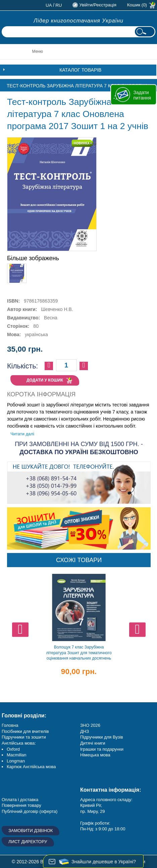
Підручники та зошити (24, 737)
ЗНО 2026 (90, 725)
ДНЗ (85, 731)
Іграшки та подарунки (102, 749)
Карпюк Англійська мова (31, 767)
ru (59, 5)
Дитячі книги (93, 743)
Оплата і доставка (20, 800)
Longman (16, 761)
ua (49, 5)
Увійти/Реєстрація (98, 5)
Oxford (13, 749)
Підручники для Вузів (102, 737)
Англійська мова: (19, 743)
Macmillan (17, 755)
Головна (10, 725)
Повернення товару (21, 805)
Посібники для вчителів (25, 731)
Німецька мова (95, 755)
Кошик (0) (137, 5)
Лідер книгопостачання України (78, 21)
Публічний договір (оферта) (30, 811)
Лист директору (28, 842)
